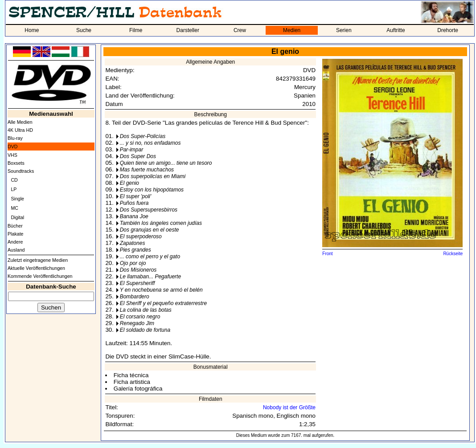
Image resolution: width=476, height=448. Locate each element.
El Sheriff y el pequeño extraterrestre (163, 303)
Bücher (15, 226)
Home (32, 30)
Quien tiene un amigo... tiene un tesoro (166, 163)
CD (14, 180)
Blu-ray (15, 138)
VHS (12, 155)
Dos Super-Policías (143, 136)
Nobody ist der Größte (289, 407)
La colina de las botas (146, 310)
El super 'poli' (136, 196)
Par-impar (131, 150)
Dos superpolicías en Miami (153, 176)
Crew (240, 30)
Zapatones (133, 243)
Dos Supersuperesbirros (149, 210)
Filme (136, 30)
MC (14, 208)
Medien (292, 30)
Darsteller (188, 30)
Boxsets (16, 163)
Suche (84, 30)
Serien (344, 30)
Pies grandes (135, 250)
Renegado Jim (137, 323)
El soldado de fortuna (145, 330)
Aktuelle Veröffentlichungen (36, 268)
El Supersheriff (137, 283)
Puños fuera (134, 203)
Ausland (16, 250)
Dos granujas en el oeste (150, 230)
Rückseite (453, 254)
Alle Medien (20, 122)
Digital (17, 217)
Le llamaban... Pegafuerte (150, 277)
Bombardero (135, 297)
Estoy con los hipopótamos (152, 190)
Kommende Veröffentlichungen (40, 276)
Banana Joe (134, 216)
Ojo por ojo (133, 263)
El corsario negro (140, 317)
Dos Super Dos (138, 156)
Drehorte (448, 30)
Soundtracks (21, 171)
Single (17, 199)
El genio (129, 183)
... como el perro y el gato (150, 257)
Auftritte (396, 30)
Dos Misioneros (138, 270)
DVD (13, 147)
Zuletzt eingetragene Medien (38, 260)
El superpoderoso (141, 236)
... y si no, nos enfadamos (150, 143)
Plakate (16, 234)
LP (14, 189)
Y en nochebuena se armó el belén (161, 290)
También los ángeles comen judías (161, 223)
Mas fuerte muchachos (147, 170)
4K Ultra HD (20, 130)
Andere (15, 242)
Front (327, 254)
